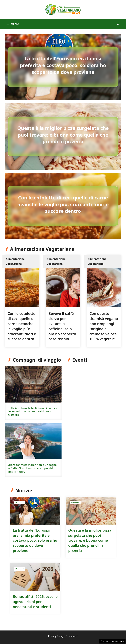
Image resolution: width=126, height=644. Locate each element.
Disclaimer (72, 636)
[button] (118, 24)
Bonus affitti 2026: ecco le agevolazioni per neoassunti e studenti (35, 601)
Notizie (20, 502)
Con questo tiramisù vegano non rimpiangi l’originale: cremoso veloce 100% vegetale (104, 326)
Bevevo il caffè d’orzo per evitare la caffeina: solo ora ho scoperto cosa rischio (62, 326)
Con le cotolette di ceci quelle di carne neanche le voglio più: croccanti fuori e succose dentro (63, 204)
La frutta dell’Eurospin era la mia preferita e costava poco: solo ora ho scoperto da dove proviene (63, 65)
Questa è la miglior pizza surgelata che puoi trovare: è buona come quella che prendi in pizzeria (63, 135)
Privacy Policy (56, 636)
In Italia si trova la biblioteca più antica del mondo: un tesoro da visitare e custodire (32, 412)
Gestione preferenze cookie (112, 641)
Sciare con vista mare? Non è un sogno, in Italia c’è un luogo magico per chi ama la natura (32, 468)
